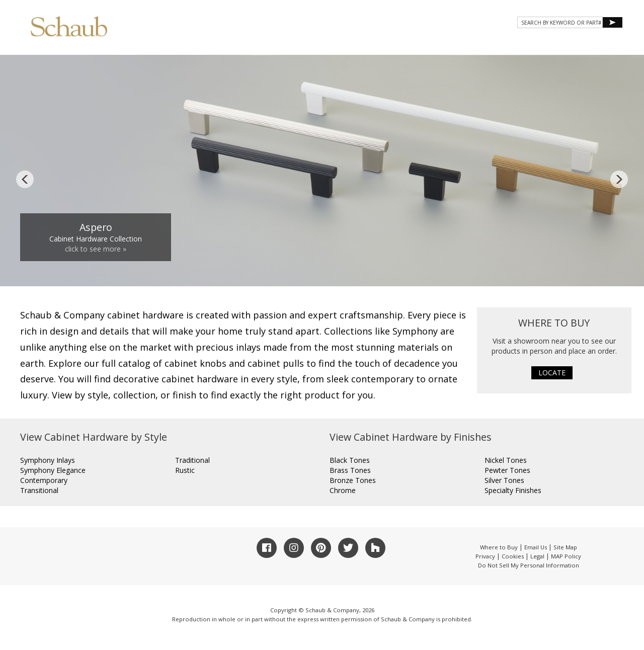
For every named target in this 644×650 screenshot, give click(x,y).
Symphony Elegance (53, 470)
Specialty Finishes (513, 490)
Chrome (343, 490)
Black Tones (350, 460)
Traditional (192, 460)
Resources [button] (487, 44)
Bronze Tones (353, 480)
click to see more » (96, 249)
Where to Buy (499, 547)
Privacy (485, 556)
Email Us (536, 547)
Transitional (39, 490)
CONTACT (539, 44)
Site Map (565, 547)
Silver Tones (504, 480)
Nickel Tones (506, 460)
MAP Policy (566, 556)
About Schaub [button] (317, 44)
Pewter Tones (507, 470)
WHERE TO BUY (593, 44)
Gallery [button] (433, 44)
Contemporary (44, 480)
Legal (537, 556)
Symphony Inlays (48, 460)
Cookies (513, 556)
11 (418, 269)
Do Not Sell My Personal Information (529, 565)
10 (407, 269)
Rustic (185, 470)
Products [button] (379, 44)
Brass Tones (350, 470)
